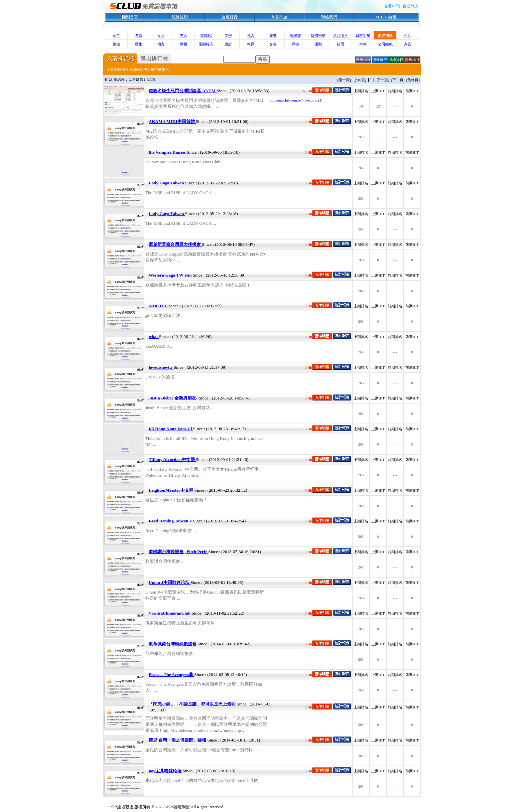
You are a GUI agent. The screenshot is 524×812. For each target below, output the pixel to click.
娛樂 (273, 35)
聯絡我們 (329, 17)
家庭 (408, 44)
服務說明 (180, 17)
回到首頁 (130, 17)
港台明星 (341, 35)
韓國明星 (318, 35)
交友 (273, 44)
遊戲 (139, 35)
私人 (251, 35)
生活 (408, 35)
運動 (318, 44)
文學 (228, 35)
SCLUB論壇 (386, 17)
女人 (161, 35)
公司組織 (385, 44)
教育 (251, 44)
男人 (183, 35)
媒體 (183, 44)
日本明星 (363, 35)
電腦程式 (206, 44)
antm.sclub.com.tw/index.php (295, 100)
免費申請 (392, 6)
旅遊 (116, 44)
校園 (341, 44)
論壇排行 (230, 17)
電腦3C (206, 35)
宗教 (363, 44)
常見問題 (279, 17)
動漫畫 (296, 35)
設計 (228, 44)
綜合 (116, 35)
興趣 (296, 44)
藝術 (139, 44)
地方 (161, 44)
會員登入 (411, 6)
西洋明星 (385, 35)
